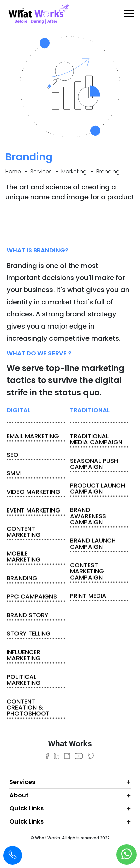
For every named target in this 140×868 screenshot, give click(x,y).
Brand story (28, 616)
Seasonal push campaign (94, 464)
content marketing (24, 533)
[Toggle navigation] (127, 13)
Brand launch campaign (93, 544)
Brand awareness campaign (88, 517)
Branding (22, 579)
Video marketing (33, 492)
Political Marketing (24, 680)
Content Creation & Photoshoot (28, 708)
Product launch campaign (97, 489)
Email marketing (33, 437)
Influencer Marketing (24, 656)
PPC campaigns (32, 597)
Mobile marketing (24, 557)
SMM (14, 474)
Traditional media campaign (96, 440)
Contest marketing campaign (87, 572)
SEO (13, 455)
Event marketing (33, 511)
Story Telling (29, 634)
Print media (88, 597)
